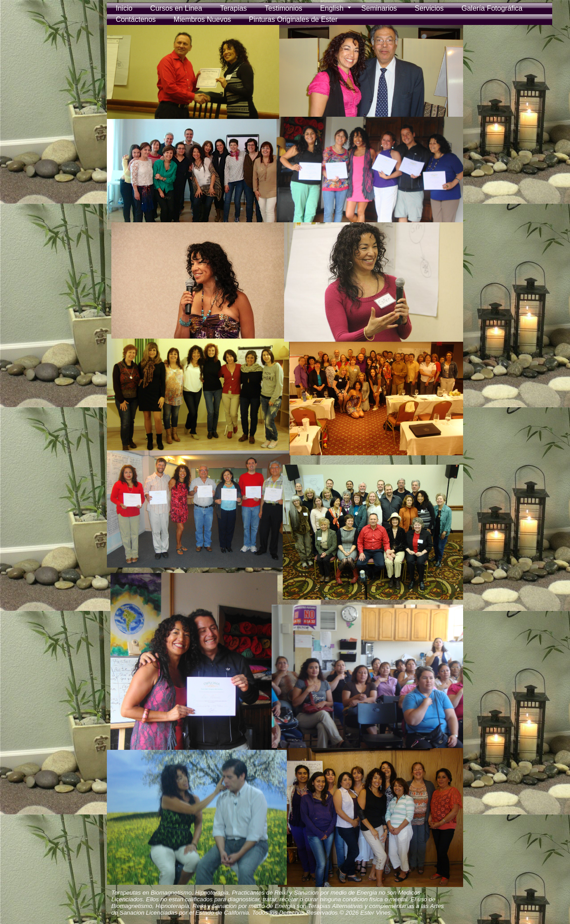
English (332, 8)
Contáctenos (136, 19)
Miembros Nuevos (202, 19)
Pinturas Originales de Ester (293, 19)
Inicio (124, 8)
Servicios (429, 8)
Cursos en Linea (176, 8)
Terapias (233, 8)
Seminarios (379, 8)
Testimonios (283, 8)
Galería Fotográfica (492, 8)
